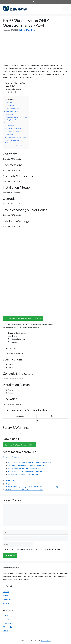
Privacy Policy (8, 627)
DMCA (5, 631)
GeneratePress (46, 641)
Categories (7, 599)
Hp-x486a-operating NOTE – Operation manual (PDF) (27, 466)
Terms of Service (9, 623)
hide (14, 99)
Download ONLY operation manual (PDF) (19, 445)
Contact (6, 592)
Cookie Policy (8, 619)
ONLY (8, 484)
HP (7, 481)
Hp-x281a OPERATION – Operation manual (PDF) (26, 469)
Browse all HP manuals (11, 457)
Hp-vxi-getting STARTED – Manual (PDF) (23, 475)
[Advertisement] (35, 48)
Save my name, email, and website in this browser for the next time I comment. (33, 549)
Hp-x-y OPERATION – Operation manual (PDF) (25, 471)
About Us (6, 603)
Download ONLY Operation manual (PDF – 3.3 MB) (23, 318)
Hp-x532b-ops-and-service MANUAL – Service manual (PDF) (30, 463)
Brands (5, 596)
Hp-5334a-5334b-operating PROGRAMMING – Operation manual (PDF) (32, 487)
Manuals (11, 481)
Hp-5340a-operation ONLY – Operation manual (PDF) (25, 490)
